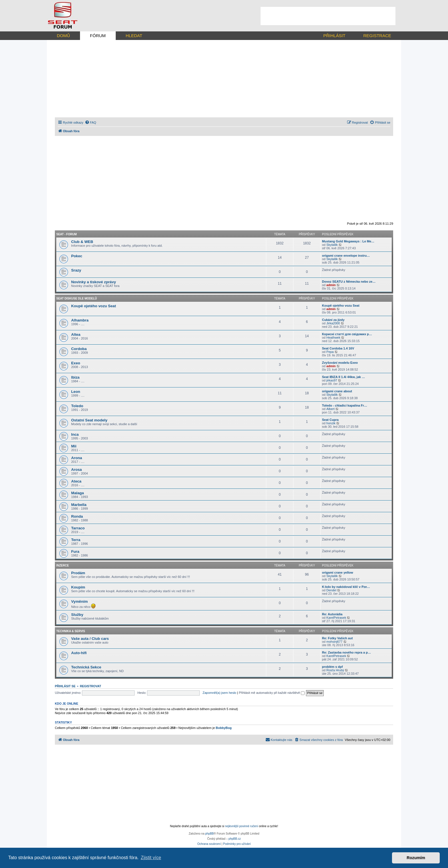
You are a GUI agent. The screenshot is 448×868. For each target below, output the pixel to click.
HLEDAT (134, 36)
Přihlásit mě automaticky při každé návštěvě (272, 693)
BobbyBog (224, 728)
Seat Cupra (330, 420)
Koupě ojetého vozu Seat (94, 306)
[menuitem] (91, 122)
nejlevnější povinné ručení (242, 826)
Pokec (77, 256)
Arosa (76, 470)
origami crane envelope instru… (346, 256)
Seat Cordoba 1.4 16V (338, 348)
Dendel (331, 590)
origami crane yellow (338, 572)
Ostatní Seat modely (89, 420)
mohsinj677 (334, 642)
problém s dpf (332, 667)
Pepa (330, 352)
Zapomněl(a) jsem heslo (219, 693)
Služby (77, 615)
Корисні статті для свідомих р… (347, 334)
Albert (330, 409)
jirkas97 (332, 380)
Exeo (76, 363)
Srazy (76, 270)
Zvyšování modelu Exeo (340, 363)
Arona (77, 458)
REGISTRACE (377, 36)
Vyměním (79, 601)
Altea (76, 334)
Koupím (78, 587)
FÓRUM (98, 36)
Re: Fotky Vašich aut (337, 638)
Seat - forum (66, 234)
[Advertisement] (328, 16)
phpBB (209, 834)
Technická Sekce (86, 667)
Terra (76, 540)
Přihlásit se (65, 686)
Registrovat (91, 686)
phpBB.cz (235, 839)
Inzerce (63, 565)
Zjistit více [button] (151, 858)
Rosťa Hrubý (335, 670)
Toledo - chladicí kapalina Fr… (345, 405)
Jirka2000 (333, 323)
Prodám (78, 573)
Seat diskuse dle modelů (77, 299)
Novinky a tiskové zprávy (94, 282)
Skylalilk (332, 245)
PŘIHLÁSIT (334, 36)
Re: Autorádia (332, 614)
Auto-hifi (79, 653)
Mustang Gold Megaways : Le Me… (348, 241)
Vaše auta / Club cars (90, 639)
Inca (75, 434)
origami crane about (337, 391)
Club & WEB (82, 242)
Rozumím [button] (416, 858)
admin (331, 285)
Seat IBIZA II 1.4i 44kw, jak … (343, 377)
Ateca (76, 481)
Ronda (77, 516)
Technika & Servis (71, 631)
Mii (74, 446)
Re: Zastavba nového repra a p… (346, 652)
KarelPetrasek (336, 618)
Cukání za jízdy (333, 320)
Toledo (77, 406)
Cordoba (79, 349)
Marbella (79, 505)
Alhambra (80, 320)
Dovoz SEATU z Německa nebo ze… (349, 282)
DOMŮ (63, 36)
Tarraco (78, 528)
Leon (76, 392)
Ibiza (75, 377)
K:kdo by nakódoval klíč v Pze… (346, 587)
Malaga (78, 493)
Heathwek (333, 337)
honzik (331, 423)
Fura (75, 551)
